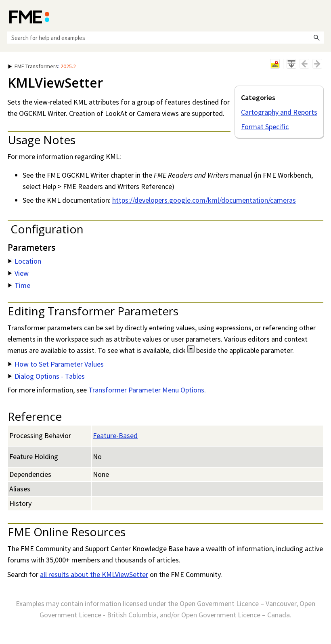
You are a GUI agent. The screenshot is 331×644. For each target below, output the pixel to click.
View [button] (18, 273)
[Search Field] (165, 38)
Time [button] (19, 285)
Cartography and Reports (279, 112)
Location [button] (25, 261)
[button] (316, 38)
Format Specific (265, 127)
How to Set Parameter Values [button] (56, 364)
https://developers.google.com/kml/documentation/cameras (204, 200)
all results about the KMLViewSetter (94, 574)
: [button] (42, 66)
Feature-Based (115, 435)
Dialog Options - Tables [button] (46, 376)
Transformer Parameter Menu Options (146, 390)
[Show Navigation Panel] (319, 16)
